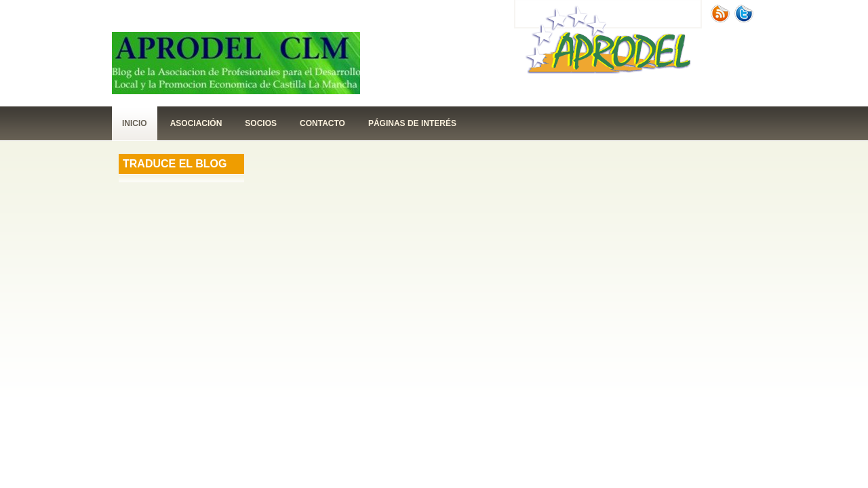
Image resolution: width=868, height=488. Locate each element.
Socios (261, 123)
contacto (322, 123)
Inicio (135, 123)
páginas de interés (412, 123)
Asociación (196, 123)
